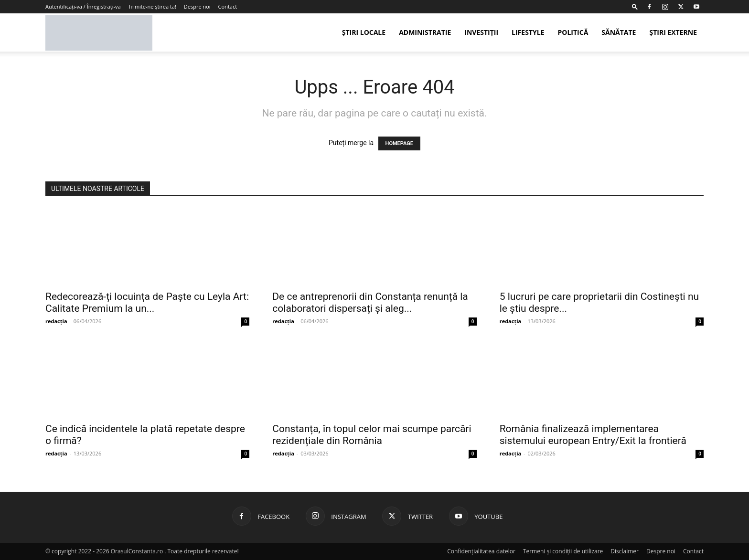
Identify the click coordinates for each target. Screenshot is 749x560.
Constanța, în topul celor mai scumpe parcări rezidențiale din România (372, 435)
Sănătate (619, 32)
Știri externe (673, 32)
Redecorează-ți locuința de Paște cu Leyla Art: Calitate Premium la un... (147, 302)
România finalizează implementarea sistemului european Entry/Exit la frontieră (593, 435)
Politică (573, 32)
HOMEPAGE (399, 143)
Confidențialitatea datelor (481, 551)
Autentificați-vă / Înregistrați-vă (83, 6)
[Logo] (99, 33)
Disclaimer (625, 551)
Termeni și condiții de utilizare (563, 551)
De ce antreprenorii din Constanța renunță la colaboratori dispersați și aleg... (370, 302)
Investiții (481, 32)
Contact (228, 6)
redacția (56, 321)
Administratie (425, 32)
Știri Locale (364, 32)
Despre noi (197, 6)
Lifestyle (528, 32)
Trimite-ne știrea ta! (152, 6)
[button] (635, 6)
